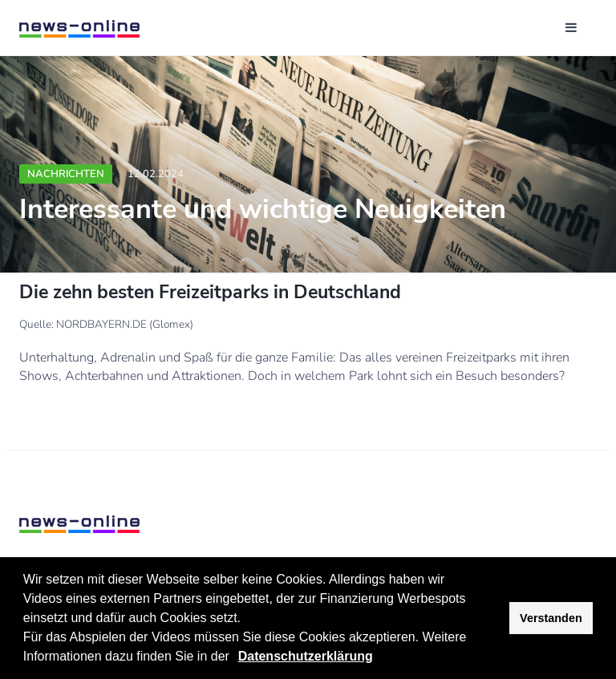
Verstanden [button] (551, 618)
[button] (235, 658)
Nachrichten (66, 174)
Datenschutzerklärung (306, 656)
